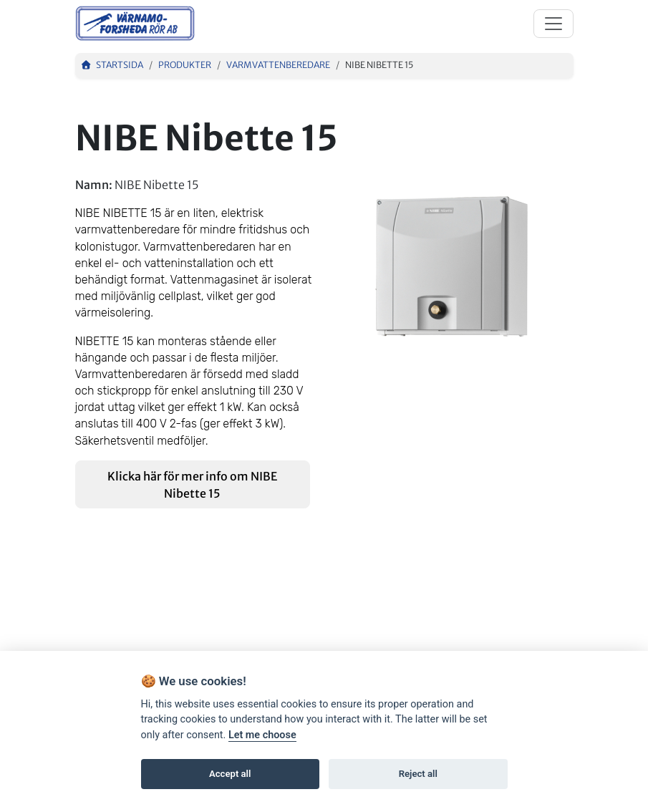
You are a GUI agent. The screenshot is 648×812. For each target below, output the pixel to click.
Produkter (185, 65)
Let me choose (262, 735)
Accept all (230, 774)
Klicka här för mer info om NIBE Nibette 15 (192, 485)
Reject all (418, 774)
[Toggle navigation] (553, 24)
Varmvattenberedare (278, 65)
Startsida (112, 65)
